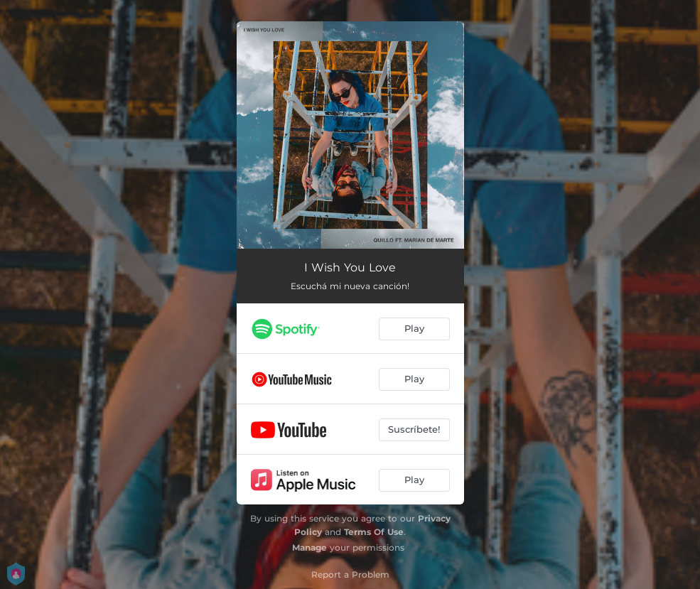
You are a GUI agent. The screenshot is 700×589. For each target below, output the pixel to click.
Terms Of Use (374, 532)
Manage (309, 547)
